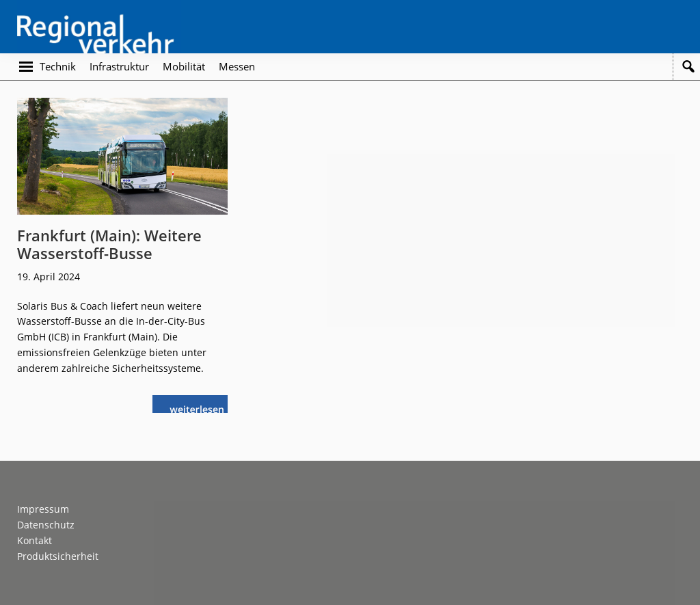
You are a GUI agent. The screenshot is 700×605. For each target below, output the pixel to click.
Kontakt (35, 540)
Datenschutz (46, 525)
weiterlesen (200, 408)
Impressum (43, 509)
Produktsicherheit (58, 556)
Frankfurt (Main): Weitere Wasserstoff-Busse (109, 244)
